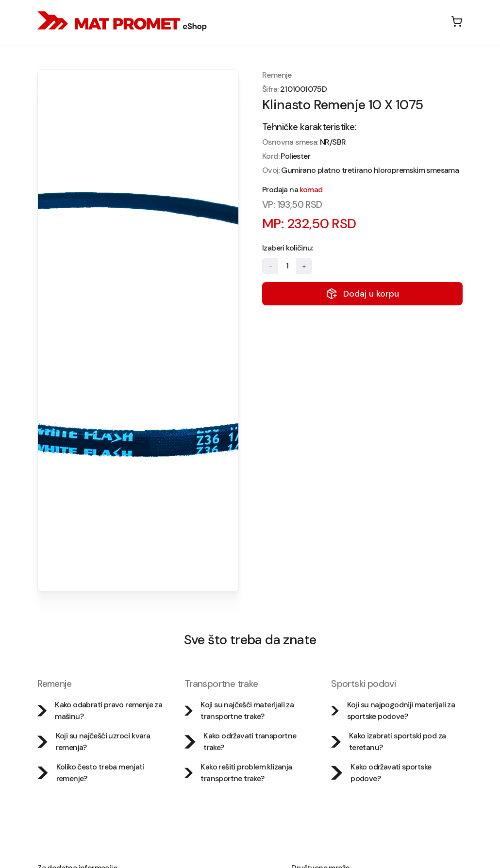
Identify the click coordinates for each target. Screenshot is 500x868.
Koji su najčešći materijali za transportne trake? (239, 710)
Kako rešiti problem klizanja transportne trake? (238, 773)
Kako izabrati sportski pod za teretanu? (388, 742)
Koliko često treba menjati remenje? (91, 773)
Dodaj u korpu (362, 294)
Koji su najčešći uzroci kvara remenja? (94, 742)
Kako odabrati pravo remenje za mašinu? (100, 710)
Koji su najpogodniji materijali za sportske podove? (393, 710)
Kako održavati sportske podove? (381, 773)
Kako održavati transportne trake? (241, 742)
